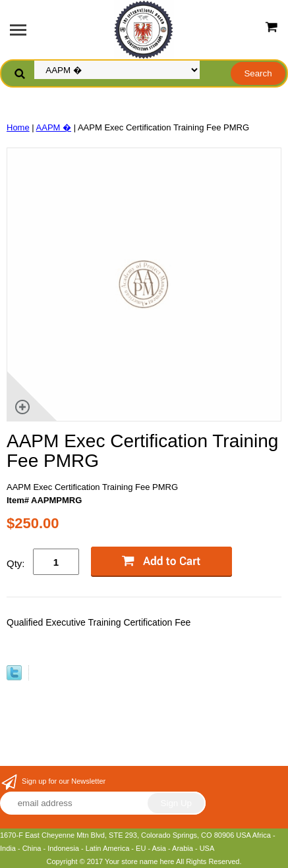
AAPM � (54, 127)
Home (18, 127)
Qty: (16, 563)
